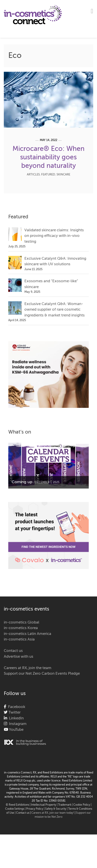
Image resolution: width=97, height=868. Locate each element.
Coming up (22, 482)
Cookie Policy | (82, 805)
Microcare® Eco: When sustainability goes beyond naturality (48, 158)
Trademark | (66, 805)
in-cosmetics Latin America (27, 634)
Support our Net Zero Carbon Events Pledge (42, 674)
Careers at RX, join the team (28, 668)
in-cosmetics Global (22, 623)
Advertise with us (19, 657)
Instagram (17, 724)
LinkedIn (15, 718)
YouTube (16, 730)
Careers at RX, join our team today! (53, 813)
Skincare (63, 175)
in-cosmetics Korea (21, 628)
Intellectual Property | (45, 805)
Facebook (16, 707)
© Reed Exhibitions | (18, 805)
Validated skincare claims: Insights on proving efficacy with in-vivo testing (54, 236)
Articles (33, 175)
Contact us (13, 651)
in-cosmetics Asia (19, 639)
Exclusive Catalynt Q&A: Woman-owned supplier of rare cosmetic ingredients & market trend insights (55, 310)
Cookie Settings (15, 809)
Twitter (14, 713)
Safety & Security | (56, 809)
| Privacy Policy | (35, 809)
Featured (48, 175)
